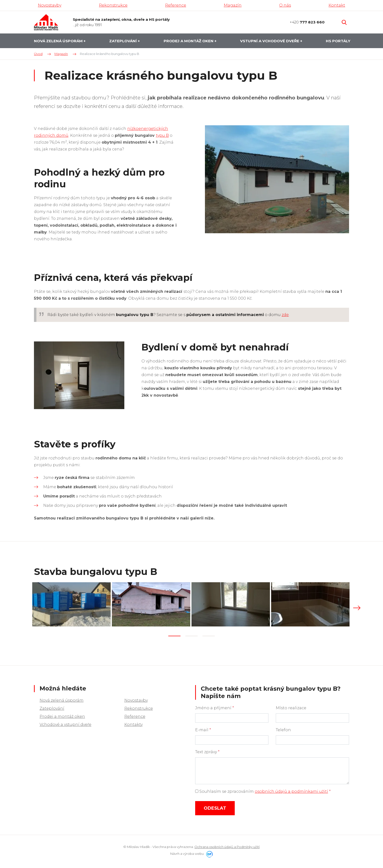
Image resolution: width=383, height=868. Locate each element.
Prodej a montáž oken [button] (189, 41)
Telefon (283, 729)
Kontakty (133, 723)
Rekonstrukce (139, 707)
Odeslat (215, 807)
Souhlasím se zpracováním (263, 790)
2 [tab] (191, 635)
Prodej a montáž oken (62, 715)
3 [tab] (209, 635)
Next (357, 607)
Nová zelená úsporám (62, 699)
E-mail (203, 729)
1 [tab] (174, 635)
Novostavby (136, 699)
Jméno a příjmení (215, 707)
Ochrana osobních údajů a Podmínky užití (227, 846)
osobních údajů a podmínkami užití (291, 790)
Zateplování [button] (123, 41)
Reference (135, 715)
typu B (162, 135)
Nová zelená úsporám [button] (59, 41)
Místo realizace (291, 707)
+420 (307, 22)
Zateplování (52, 707)
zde (285, 315)
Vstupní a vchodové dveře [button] (270, 41)
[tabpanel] (72, 604)
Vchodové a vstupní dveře (65, 723)
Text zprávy (207, 751)
